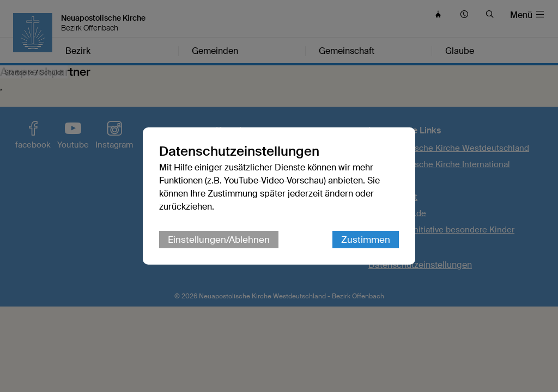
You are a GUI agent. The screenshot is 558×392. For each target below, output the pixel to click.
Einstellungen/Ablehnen (219, 240)
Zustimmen (366, 240)
